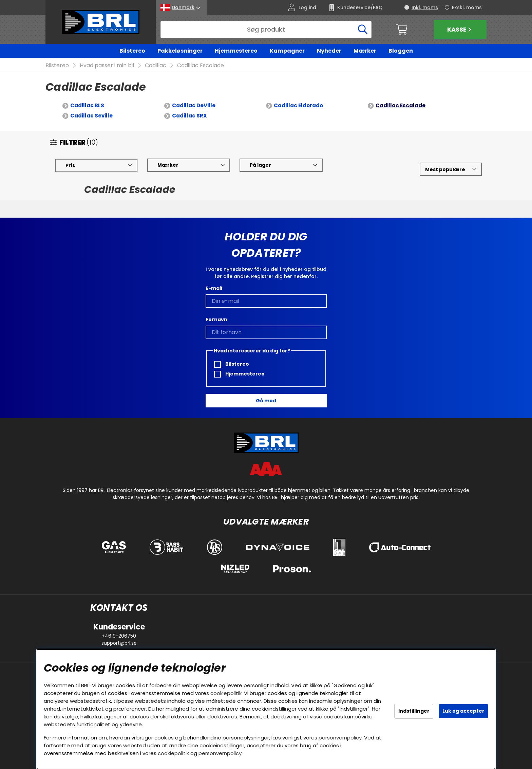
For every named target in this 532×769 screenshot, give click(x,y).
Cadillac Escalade (201, 66)
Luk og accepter (463, 711)
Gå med (266, 401)
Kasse (460, 29)
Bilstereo (132, 51)
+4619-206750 (119, 636)
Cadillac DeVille (194, 106)
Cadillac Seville (91, 116)
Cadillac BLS (87, 106)
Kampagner (287, 51)
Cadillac (156, 66)
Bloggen (401, 51)
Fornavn (216, 319)
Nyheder (329, 51)
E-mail (214, 288)
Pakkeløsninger (180, 51)
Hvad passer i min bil (107, 66)
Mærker (365, 51)
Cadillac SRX (189, 116)
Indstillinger (414, 711)
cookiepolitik (226, 693)
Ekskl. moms (467, 7)
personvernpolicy (340, 738)
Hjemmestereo (236, 51)
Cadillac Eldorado (298, 106)
